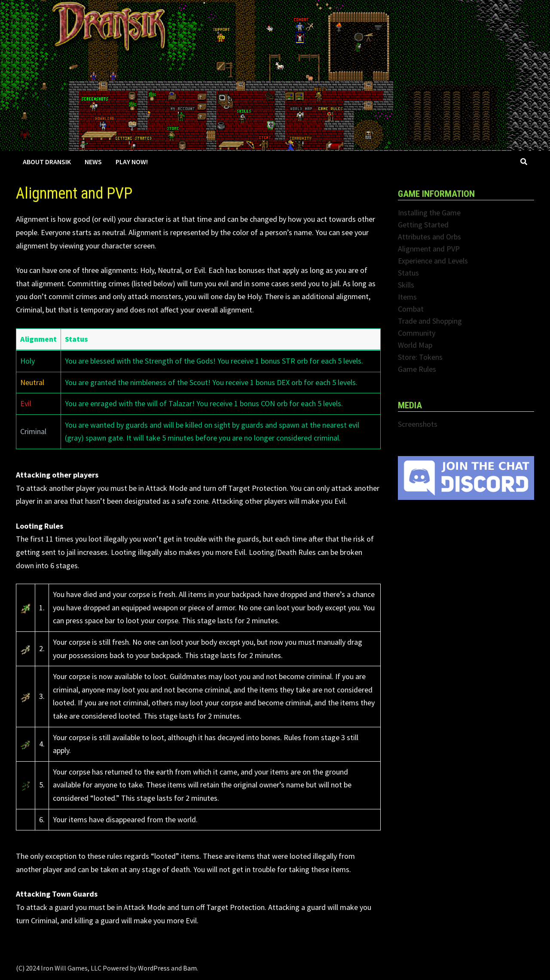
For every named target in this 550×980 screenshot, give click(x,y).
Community (417, 333)
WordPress (154, 968)
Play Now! (132, 162)
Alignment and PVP (429, 249)
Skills (406, 285)
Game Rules (417, 369)
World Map (415, 345)
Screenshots (418, 424)
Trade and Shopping (430, 321)
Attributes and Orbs (429, 237)
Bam (190, 968)
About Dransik (47, 162)
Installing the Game (429, 213)
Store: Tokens (420, 357)
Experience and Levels (433, 261)
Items (407, 297)
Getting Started (423, 225)
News (93, 162)
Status (408, 273)
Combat (411, 309)
